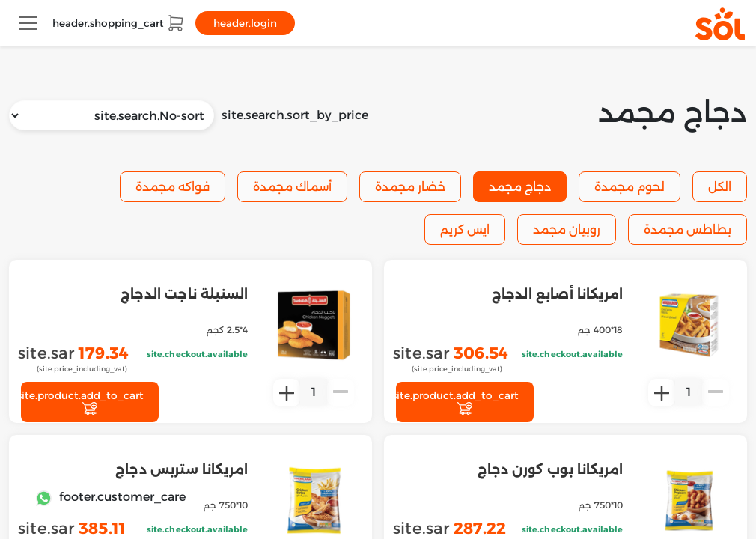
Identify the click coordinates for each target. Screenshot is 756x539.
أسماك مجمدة (292, 187)
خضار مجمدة (410, 187)
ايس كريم (465, 229)
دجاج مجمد (520, 187)
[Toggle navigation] (28, 23)
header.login (245, 23)
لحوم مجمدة (630, 187)
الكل (720, 187)
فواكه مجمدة (173, 187)
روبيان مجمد (567, 229)
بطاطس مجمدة (688, 229)
